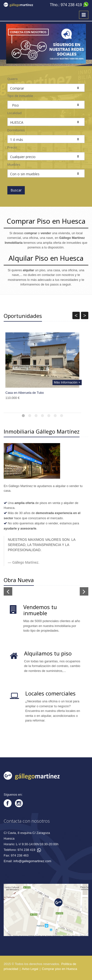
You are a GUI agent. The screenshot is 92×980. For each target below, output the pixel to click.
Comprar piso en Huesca (59, 969)
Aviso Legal (30, 969)
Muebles (14, 164)
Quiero (13, 79)
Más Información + (67, 382)
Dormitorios (16, 130)
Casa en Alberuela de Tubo (25, 393)
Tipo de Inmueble (20, 96)
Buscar (16, 190)
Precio (12, 147)
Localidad (14, 113)
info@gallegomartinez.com (32, 861)
